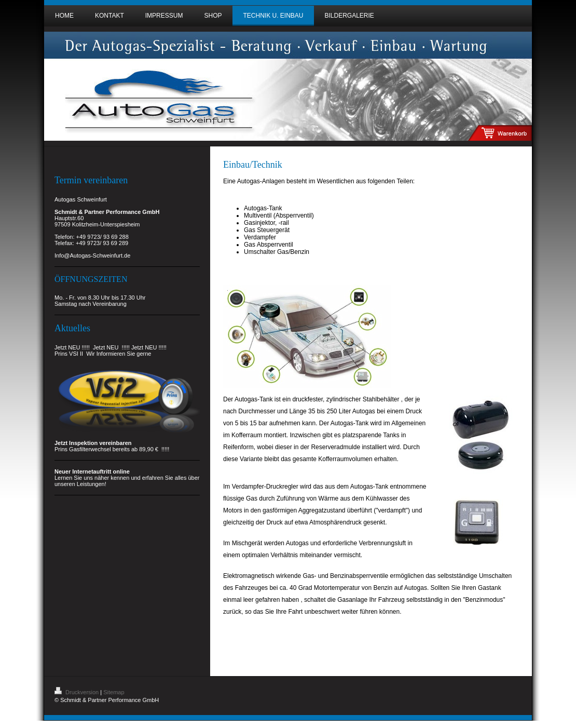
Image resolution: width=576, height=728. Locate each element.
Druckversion (77, 692)
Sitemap (114, 692)
